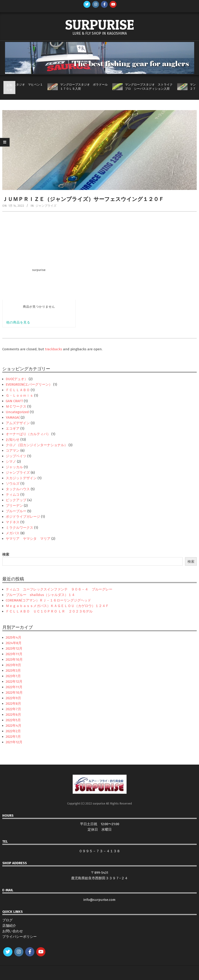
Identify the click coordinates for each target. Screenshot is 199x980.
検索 (6, 554)
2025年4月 (14, 638)
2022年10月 (14, 693)
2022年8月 (13, 704)
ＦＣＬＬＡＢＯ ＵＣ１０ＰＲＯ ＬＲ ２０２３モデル (49, 611)
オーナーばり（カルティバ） (28, 434)
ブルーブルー (16, 511)
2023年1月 (13, 676)
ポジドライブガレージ (23, 517)
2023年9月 (13, 665)
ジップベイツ (16, 456)
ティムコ (13, 495)
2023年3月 (13, 671)
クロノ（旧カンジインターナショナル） (37, 445)
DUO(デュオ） (17, 379)
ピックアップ (16, 500)
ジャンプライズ (46, 206)
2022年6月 (13, 715)
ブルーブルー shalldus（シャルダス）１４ (40, 595)
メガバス (13, 533)
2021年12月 (14, 742)
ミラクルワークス (19, 528)
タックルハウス (18, 489)
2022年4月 (14, 726)
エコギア (13, 429)
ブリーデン (14, 506)
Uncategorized (17, 412)
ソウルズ (13, 484)
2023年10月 (14, 660)
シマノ (11, 462)
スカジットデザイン (21, 478)
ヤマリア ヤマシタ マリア (28, 539)
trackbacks (54, 349)
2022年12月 (14, 682)
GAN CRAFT (14, 401)
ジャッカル (14, 467)
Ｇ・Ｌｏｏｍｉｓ (19, 395)
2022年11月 (14, 687)
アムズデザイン (18, 423)
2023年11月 (14, 654)
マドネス (13, 522)
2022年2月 (13, 731)
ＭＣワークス (16, 406)
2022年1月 (13, 737)
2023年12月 (14, 649)
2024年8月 (14, 643)
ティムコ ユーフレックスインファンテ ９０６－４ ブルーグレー (59, 589)
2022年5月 (13, 720)
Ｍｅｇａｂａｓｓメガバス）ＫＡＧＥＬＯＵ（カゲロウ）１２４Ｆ (57, 606)
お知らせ (13, 440)
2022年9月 (13, 698)
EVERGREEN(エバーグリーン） (29, 384)
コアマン (13, 451)
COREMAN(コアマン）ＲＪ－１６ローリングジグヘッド (48, 600)
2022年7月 (13, 709)
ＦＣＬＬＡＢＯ (18, 390)
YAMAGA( (13, 418)
